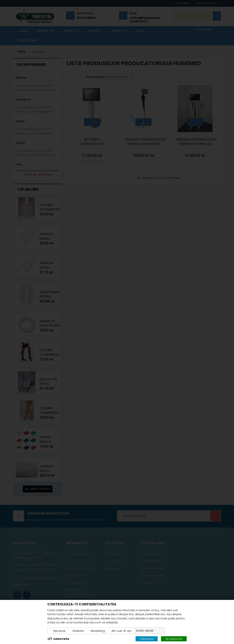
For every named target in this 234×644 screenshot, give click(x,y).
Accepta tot (174, 639)
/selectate (58, 639)
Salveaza (147, 639)
